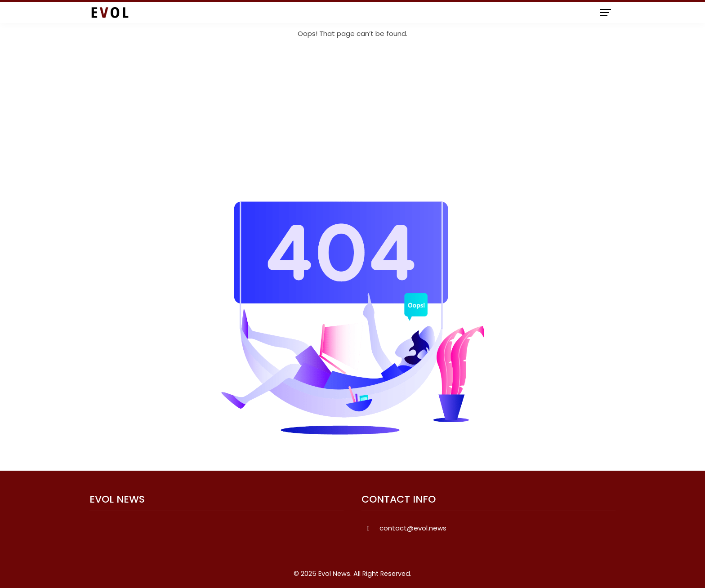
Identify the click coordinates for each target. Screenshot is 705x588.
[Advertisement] (352, 120)
